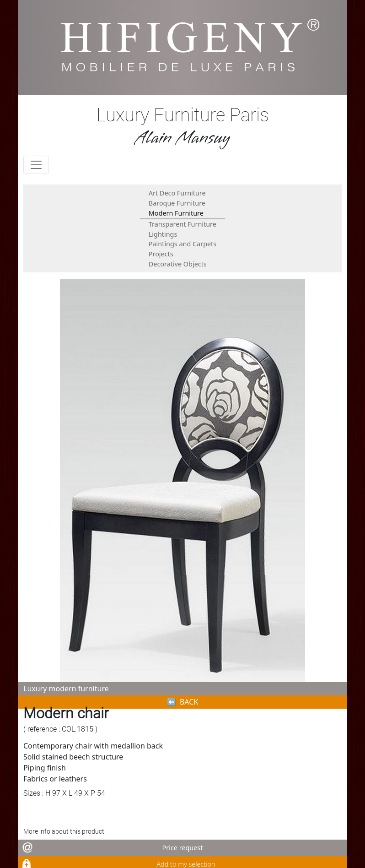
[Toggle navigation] (36, 165)
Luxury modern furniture (66, 689)
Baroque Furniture (177, 203)
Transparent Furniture (182, 224)
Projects (161, 254)
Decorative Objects (178, 264)
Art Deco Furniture (177, 193)
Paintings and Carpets (182, 244)
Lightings (163, 234)
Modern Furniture (176, 213)
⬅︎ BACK (183, 702)
